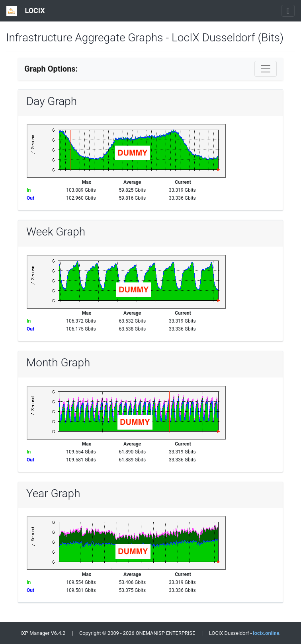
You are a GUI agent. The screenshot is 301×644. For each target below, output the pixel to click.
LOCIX (26, 11)
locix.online (266, 633)
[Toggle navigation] (288, 11)
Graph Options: (51, 69)
